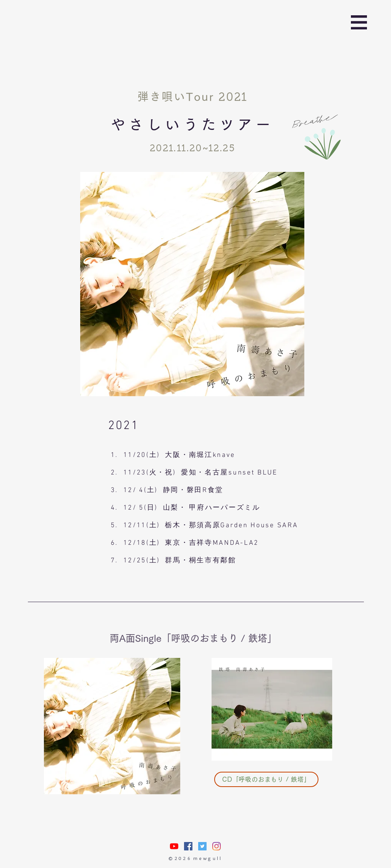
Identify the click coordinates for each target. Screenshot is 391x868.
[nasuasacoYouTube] (174, 846)
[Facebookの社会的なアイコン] (188, 846)
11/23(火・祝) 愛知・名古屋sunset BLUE (200, 473)
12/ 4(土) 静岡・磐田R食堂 (174, 490)
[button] (359, 22)
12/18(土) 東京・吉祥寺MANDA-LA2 (191, 543)
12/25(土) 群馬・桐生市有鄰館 (180, 561)
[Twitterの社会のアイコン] (202, 846)
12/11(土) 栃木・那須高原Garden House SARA (211, 525)
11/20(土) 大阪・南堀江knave (179, 455)
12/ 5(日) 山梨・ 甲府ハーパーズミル (192, 508)
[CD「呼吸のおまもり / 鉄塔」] (266, 779)
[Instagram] (217, 846)
